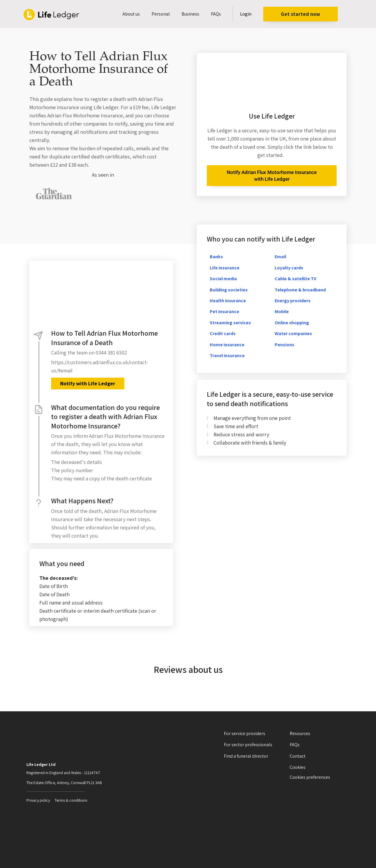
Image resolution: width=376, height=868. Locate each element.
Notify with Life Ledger (87, 383)
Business (190, 14)
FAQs (216, 14)
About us (131, 14)
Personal (161, 14)
